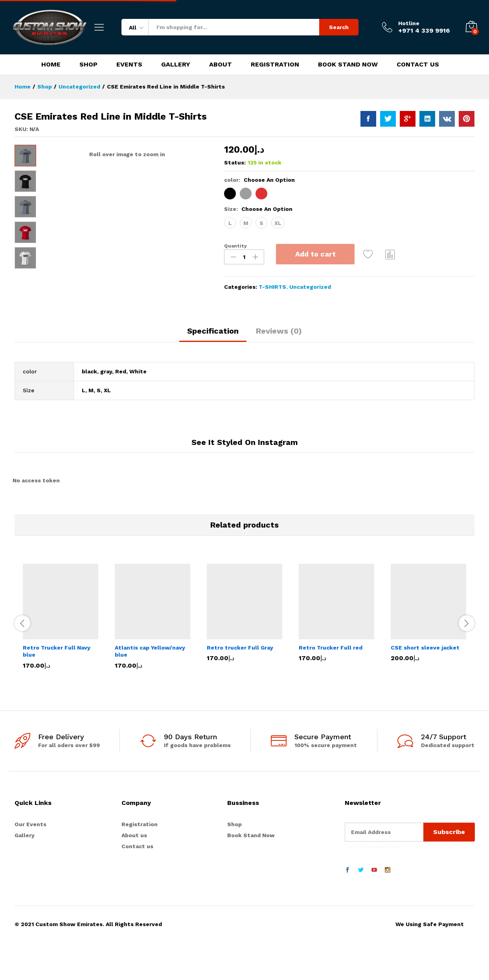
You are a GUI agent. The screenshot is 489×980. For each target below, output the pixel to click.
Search (339, 27)
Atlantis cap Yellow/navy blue (150, 688)
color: (259, 180)
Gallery (176, 65)
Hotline (409, 23)
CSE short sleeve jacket (425, 685)
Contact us (137, 884)
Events (129, 65)
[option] (61, 659)
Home (51, 65)
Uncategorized (310, 287)
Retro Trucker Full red (331, 685)
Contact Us (418, 65)
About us (134, 873)
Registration (275, 65)
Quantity (235, 246)
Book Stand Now (348, 65)
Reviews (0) (279, 368)
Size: (258, 209)
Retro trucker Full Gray (240, 685)
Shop (88, 65)
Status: (235, 162)
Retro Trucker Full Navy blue (57, 688)
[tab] (213, 372)
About (221, 65)
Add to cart (315, 254)
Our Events (30, 862)
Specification (213, 368)
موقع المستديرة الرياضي (373, 883)
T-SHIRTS (272, 287)
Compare (390, 254)
